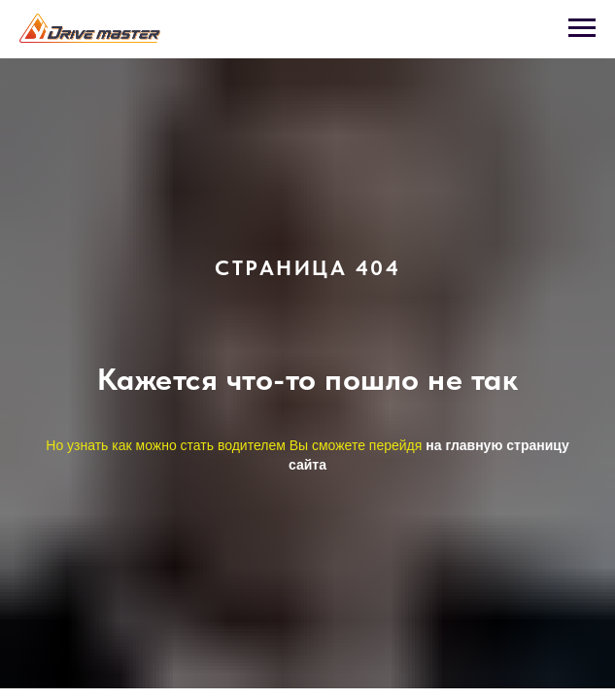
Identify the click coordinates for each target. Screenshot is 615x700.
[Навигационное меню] (582, 28)
